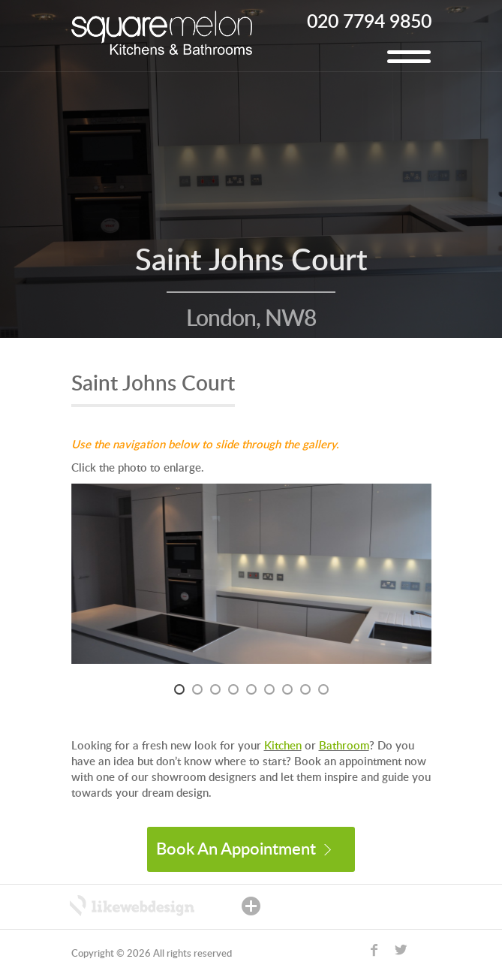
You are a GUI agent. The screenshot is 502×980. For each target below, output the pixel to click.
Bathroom (344, 746)
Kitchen (283, 746)
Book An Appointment (243, 849)
